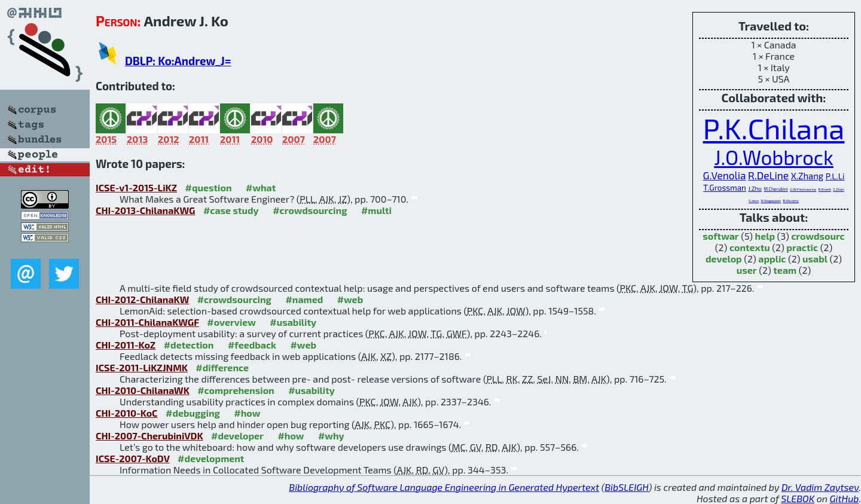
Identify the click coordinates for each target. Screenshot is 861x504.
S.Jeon (754, 201)
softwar (720, 236)
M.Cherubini (776, 189)
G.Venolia (725, 175)
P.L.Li (835, 176)
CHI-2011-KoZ (126, 345)
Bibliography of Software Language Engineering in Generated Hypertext (444, 487)
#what (261, 187)
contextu (750, 247)
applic (772, 259)
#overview (231, 322)
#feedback (252, 345)
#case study (231, 210)
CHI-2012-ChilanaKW (142, 299)
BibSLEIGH (626, 487)
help (765, 236)
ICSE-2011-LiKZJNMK (142, 367)
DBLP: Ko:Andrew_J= (178, 61)
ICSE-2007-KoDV (133, 458)
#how (247, 413)
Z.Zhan (838, 189)
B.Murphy (791, 201)
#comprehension (236, 390)
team (785, 270)
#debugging (193, 413)
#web (350, 299)
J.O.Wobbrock (774, 157)
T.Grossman (725, 188)
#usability (293, 322)
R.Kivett (825, 189)
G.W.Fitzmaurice (803, 189)
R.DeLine (768, 175)
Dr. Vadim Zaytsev (820, 487)
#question (209, 187)
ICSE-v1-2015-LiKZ (136, 187)
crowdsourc (818, 236)
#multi (376, 210)
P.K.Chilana (774, 128)
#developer (237, 436)
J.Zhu (755, 188)
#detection (189, 345)
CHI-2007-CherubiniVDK (149, 436)
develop (724, 259)
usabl (815, 259)
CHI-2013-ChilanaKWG (145, 210)
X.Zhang (807, 176)
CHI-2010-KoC (127, 413)
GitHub (845, 498)
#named (304, 299)
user (747, 270)
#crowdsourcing (310, 210)
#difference (222, 367)
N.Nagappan (771, 201)
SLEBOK (798, 498)
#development (211, 458)
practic (802, 247)
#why (331, 436)
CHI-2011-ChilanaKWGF (147, 322)
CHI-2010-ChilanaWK (143, 390)
